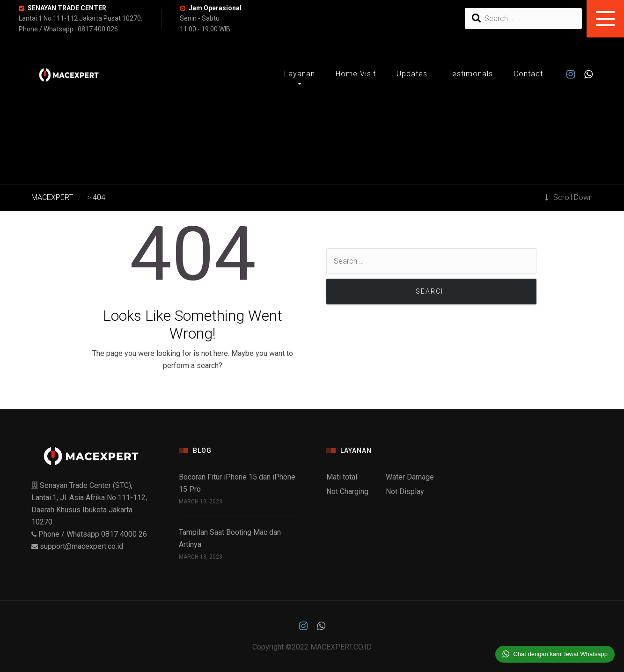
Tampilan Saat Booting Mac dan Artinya (230, 538)
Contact (528, 74)
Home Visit (356, 74)
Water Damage (410, 477)
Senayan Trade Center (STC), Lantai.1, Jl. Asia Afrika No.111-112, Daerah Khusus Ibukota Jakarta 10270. (89, 510)
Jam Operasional (215, 8)
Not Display (405, 491)
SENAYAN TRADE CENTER (67, 8)
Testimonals (470, 74)
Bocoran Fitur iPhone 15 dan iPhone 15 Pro (237, 483)
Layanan (300, 74)
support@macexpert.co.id (81, 546)
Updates (412, 74)
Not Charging (347, 491)
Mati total (342, 477)
